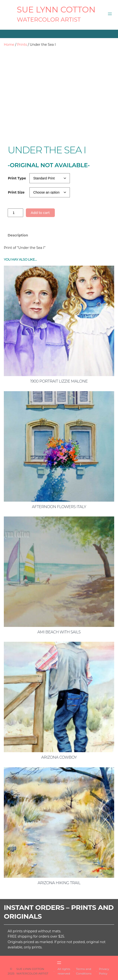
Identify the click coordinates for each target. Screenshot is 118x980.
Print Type (17, 178)
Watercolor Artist (49, 20)
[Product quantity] (15, 213)
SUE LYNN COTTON (56, 10)
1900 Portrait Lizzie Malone (59, 381)
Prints (22, 45)
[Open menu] (110, 14)
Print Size (16, 192)
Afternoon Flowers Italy (59, 507)
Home (9, 45)
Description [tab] (18, 235)
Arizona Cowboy (59, 757)
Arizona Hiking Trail (59, 883)
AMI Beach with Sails (59, 632)
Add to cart (40, 213)
